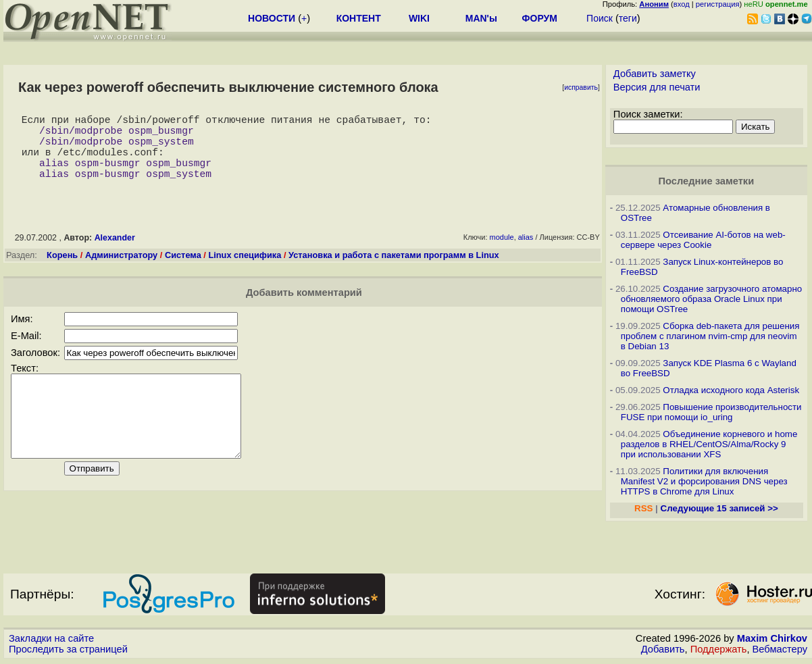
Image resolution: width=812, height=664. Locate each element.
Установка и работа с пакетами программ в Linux (394, 271)
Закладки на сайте (51, 640)
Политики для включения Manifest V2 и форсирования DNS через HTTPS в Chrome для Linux (704, 481)
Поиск (600, 18)
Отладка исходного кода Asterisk (731, 390)
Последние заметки (707, 181)
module (502, 253)
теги (628, 18)
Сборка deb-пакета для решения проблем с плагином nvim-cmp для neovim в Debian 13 (710, 336)
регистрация (718, 4)
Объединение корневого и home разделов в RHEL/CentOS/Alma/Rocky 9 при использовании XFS (709, 444)
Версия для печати (657, 87)
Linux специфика (245, 271)
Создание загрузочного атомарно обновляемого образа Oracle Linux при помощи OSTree (711, 299)
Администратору (121, 271)
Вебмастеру (780, 651)
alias (526, 253)
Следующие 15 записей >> (719, 508)
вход (682, 4)
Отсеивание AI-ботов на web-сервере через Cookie (703, 240)
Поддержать (719, 651)
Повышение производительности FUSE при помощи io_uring (711, 412)
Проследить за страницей (68, 651)
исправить (581, 87)
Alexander (115, 254)
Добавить (663, 651)
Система (183, 271)
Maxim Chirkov (772, 640)
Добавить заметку (655, 74)
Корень (62, 271)
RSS (643, 508)
